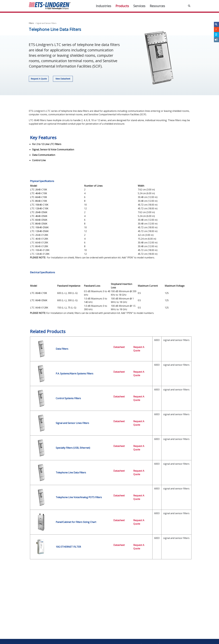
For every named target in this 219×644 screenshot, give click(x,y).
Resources (157, 6)
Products (122, 6)
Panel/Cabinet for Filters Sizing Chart (76, 522)
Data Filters (62, 349)
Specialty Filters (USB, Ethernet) (73, 448)
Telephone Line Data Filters (71, 473)
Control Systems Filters (68, 398)
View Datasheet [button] (63, 79)
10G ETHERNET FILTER (68, 547)
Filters (31, 23)
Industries (104, 6)
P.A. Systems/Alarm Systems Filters (75, 374)
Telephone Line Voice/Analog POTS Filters (79, 497)
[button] (189, 6)
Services (139, 6)
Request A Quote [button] (39, 79)
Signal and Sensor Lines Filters (72, 423)
